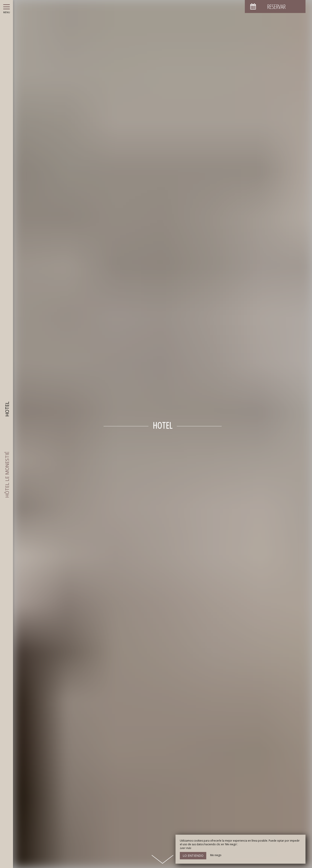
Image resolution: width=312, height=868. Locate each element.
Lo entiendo (193, 856)
